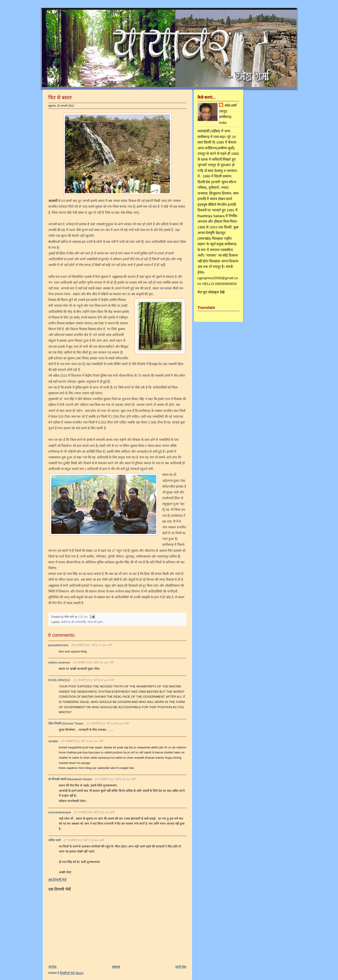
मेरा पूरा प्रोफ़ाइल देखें (211, 292)
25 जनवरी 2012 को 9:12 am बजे (94, 812)
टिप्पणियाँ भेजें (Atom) (72, 973)
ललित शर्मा (54, 840)
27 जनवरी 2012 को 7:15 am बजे (84, 840)
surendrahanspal (60, 812)
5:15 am (83, 617)
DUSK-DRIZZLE (59, 680)
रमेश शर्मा (230, 106)
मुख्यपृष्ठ (116, 967)
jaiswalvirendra (58, 645)
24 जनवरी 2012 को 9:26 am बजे (115, 779)
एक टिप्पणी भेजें (57, 880)
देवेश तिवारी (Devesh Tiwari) (66, 723)
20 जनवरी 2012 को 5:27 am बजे (91, 645)
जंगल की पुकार (95, 622)
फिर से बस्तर (60, 98)
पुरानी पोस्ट (181, 967)
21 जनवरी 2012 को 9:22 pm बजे (93, 680)
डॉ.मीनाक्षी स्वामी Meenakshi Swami (70, 779)
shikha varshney (59, 662)
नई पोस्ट (53, 967)
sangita (53, 741)
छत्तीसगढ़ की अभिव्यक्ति (74, 622)
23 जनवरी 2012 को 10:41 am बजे (82, 741)
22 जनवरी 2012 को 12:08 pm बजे (107, 723)
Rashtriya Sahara (211, 216)
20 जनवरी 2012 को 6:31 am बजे (93, 662)
